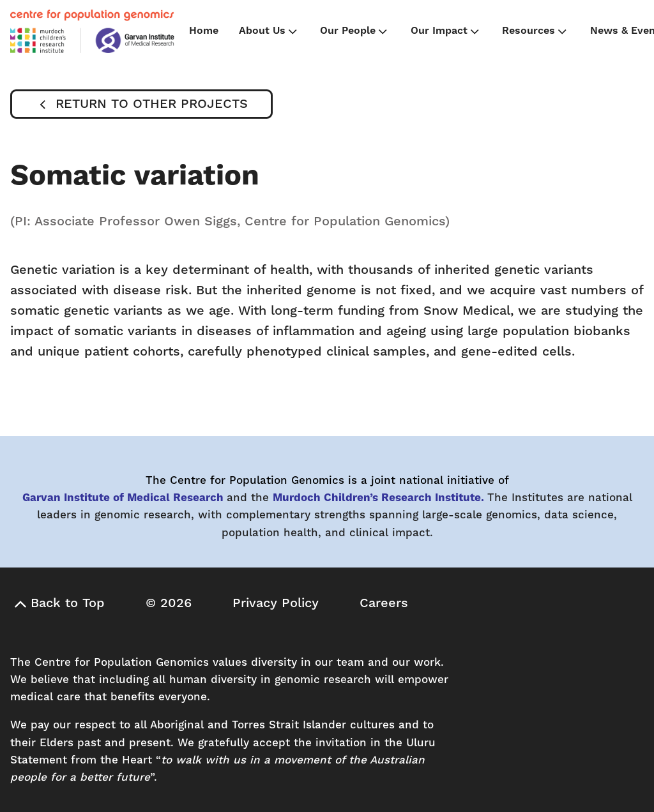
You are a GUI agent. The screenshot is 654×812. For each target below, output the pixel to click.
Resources (536, 31)
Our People (355, 31)
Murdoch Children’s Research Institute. (378, 498)
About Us (269, 31)
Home (204, 31)
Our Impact (446, 31)
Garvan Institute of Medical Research (123, 498)
